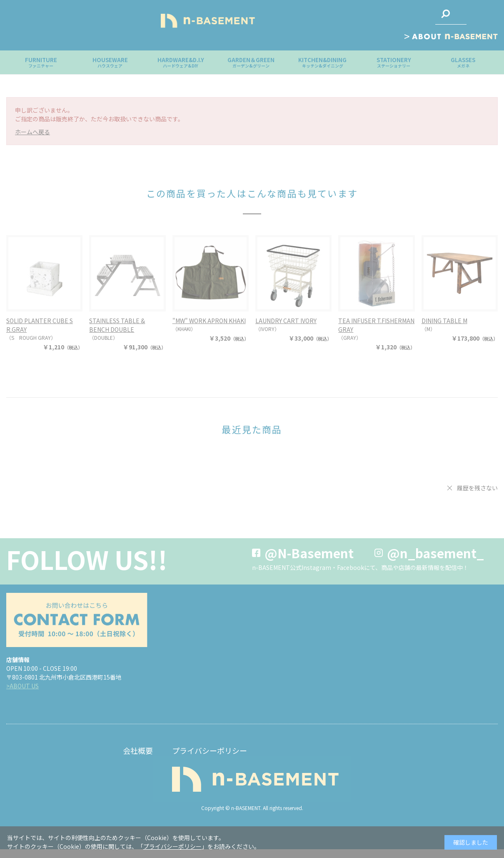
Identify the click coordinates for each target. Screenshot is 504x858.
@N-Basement (309, 553)
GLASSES (463, 62)
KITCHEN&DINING (322, 62)
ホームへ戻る (32, 132)
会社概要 (138, 750)
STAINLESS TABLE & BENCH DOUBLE (117, 325)
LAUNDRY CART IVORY (286, 321)
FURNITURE (41, 62)
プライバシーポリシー (210, 750)
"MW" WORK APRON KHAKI (209, 321)
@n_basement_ (435, 553)
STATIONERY (394, 62)
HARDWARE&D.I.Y (181, 62)
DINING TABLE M (444, 321)
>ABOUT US (22, 686)
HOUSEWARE (110, 62)
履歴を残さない (477, 488)
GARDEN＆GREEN (251, 62)
